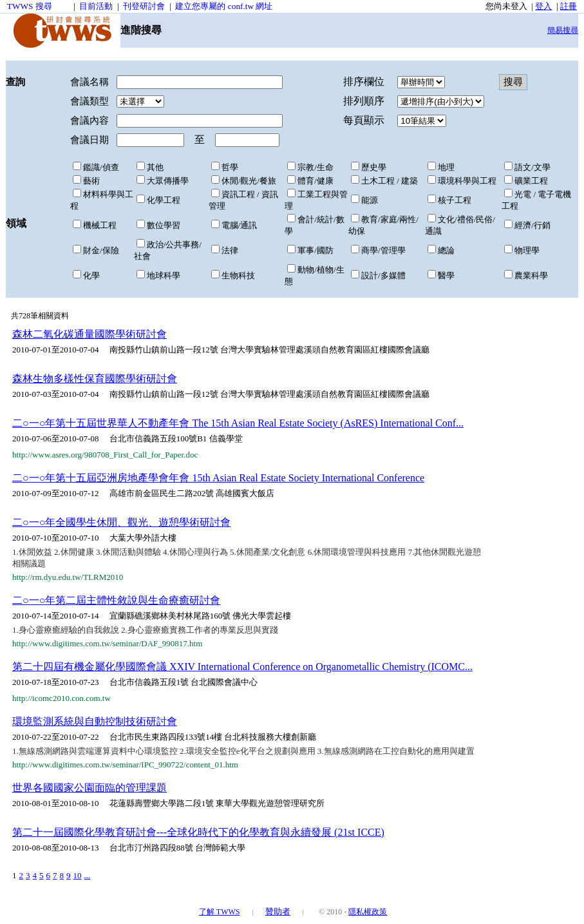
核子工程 (455, 200)
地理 (446, 167)
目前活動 (96, 6)
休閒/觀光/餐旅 (249, 181)
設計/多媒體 (383, 275)
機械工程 (100, 225)
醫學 (446, 275)
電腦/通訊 (240, 225)
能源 (370, 200)
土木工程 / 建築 (390, 181)
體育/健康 (316, 181)
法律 (230, 250)
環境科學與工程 (467, 181)
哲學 (230, 167)
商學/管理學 (383, 250)
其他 (155, 167)
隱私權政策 (368, 912)
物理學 (527, 250)
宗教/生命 (316, 167)
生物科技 (238, 275)
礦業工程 (531, 181)
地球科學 (164, 275)
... (88, 875)
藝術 (91, 181)
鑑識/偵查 (101, 167)
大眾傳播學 (168, 181)
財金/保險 (101, 250)
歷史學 (374, 167)
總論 (446, 250)
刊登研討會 (144, 6)
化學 (91, 275)
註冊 (569, 6)
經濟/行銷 (532, 225)
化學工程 (164, 200)
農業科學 (531, 275)
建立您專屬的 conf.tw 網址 (224, 6)
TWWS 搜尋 (30, 6)
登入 (543, 6)
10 (78, 875)
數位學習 (164, 225)
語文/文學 (532, 167)
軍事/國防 (316, 250)
